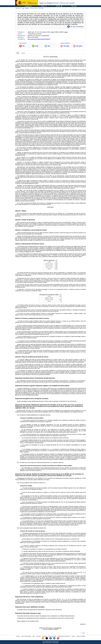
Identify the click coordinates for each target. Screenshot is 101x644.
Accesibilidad (44, 636)
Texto (18, 53)
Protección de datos (52, 636)
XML (49, 46)
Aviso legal (38, 636)
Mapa (34, 636)
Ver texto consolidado (77, 27)
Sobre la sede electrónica (26, 636)
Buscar (27, 8)
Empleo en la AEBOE (81, 636)
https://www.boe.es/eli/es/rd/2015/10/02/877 (39, 39)
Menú (74, 6)
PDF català (66, 46)
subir (83, 633)
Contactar (18, 636)
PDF (24, 46)
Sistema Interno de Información (64, 636)
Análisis (23, 53)
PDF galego (79, 46)
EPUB (37, 46)
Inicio (23, 8)
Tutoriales (73, 636)
